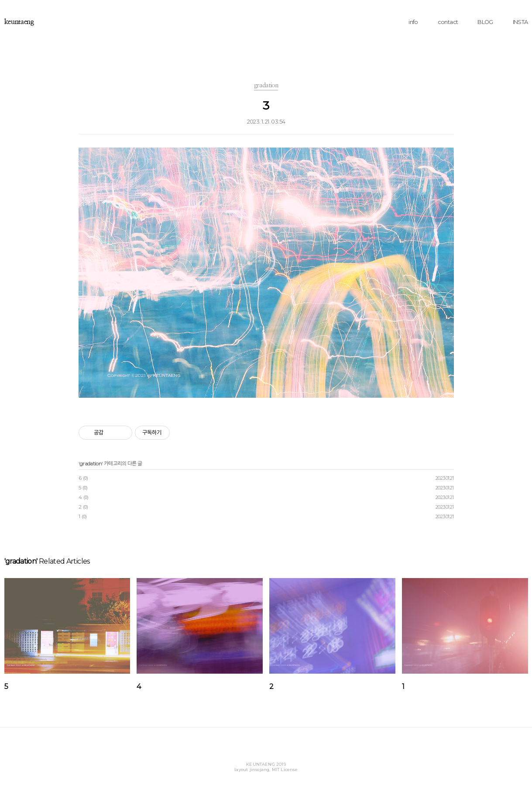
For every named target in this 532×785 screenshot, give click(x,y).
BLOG (485, 22)
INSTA (520, 22)
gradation (91, 463)
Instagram (265, 751)
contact (448, 22)
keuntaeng (19, 22)
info (413, 22)
